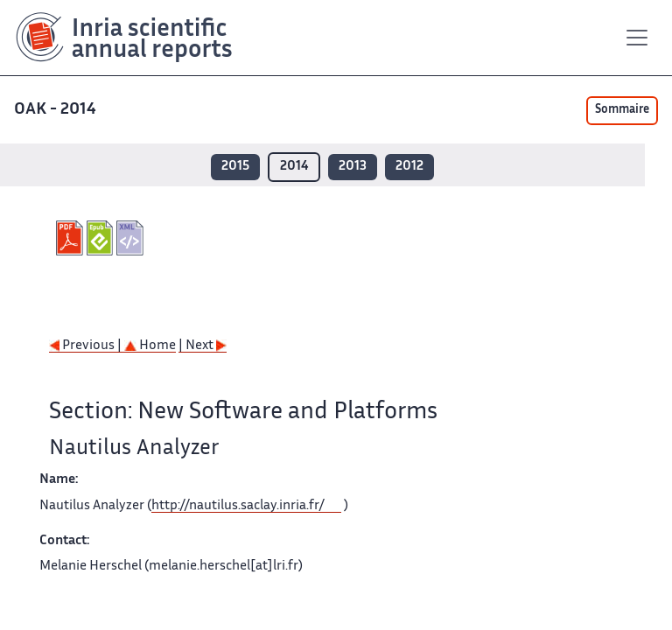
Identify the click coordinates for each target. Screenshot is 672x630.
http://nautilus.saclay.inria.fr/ (238, 506)
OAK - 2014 (57, 110)
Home (150, 346)
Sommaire (622, 110)
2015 (235, 167)
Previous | (87, 346)
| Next (203, 346)
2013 (353, 167)
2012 (409, 167)
